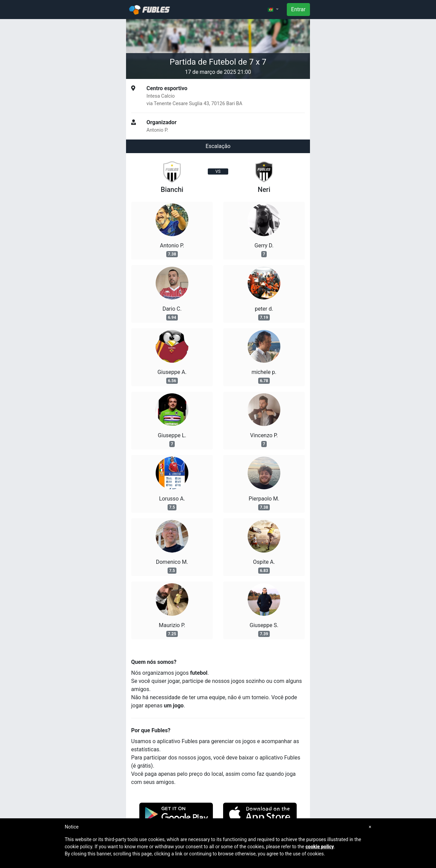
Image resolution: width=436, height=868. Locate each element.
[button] (273, 10)
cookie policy (320, 847)
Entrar (298, 9)
